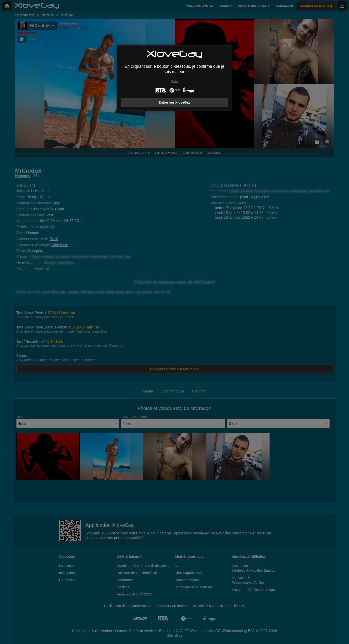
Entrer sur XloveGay (174, 102)
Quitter (174, 81)
